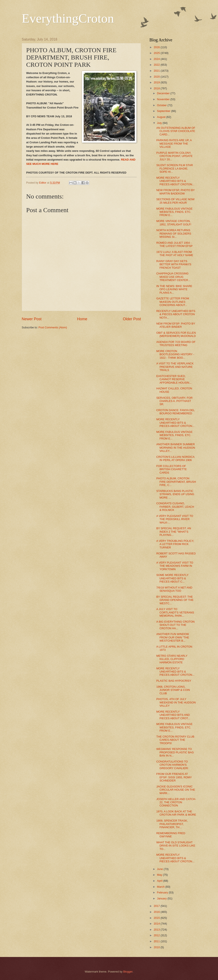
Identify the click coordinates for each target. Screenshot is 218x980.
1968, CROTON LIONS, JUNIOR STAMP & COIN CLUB (173, 690)
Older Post (132, 319)
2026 (157, 47)
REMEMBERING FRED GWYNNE (171, 835)
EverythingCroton (68, 18)
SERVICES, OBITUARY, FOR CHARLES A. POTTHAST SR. (174, 401)
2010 (157, 947)
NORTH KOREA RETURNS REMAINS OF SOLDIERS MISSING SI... (174, 233)
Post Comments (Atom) (53, 327)
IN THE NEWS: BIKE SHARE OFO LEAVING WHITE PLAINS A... (174, 289)
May (160, 875)
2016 (157, 912)
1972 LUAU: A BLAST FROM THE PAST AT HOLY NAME (175, 254)
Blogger (128, 972)
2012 (157, 935)
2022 (157, 65)
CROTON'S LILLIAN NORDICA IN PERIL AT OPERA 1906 (175, 458)
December (164, 93)
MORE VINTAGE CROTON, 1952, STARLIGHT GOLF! (174, 223)
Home (82, 319)
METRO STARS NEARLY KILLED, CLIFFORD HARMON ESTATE (172, 659)
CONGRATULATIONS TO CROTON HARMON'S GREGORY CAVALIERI (172, 765)
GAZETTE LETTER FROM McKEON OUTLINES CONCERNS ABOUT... (173, 302)
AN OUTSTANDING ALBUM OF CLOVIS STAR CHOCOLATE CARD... (176, 131)
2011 (157, 941)
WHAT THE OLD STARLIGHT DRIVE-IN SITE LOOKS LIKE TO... (176, 846)
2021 (157, 71)
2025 (157, 53)
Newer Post (32, 319)
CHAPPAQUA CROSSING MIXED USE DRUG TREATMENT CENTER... (173, 277)
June (160, 869)
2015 (157, 918)
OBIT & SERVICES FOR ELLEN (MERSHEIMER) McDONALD (176, 334)
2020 (157, 77)
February (163, 892)
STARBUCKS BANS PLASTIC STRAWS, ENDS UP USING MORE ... (175, 494)
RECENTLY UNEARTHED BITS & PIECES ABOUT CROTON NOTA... (176, 314)
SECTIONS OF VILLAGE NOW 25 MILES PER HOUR (175, 201)
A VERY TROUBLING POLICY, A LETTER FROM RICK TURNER (175, 544)
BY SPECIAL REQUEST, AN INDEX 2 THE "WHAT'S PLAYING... (174, 532)
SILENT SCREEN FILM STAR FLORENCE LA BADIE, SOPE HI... (175, 168)
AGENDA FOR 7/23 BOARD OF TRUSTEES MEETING (176, 344)
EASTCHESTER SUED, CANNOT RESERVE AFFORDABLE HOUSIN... (174, 379)
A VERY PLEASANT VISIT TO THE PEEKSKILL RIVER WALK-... (175, 519)
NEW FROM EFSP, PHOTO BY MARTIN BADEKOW (175, 192)
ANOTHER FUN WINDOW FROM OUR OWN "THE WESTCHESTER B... (173, 637)
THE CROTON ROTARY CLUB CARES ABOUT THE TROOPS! (175, 740)
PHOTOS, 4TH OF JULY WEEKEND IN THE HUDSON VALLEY (176, 702)
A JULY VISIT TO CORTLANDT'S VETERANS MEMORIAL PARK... (175, 612)
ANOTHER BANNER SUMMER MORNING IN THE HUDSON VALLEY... (176, 448)
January (162, 898)
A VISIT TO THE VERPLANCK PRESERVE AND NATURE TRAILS (175, 367)
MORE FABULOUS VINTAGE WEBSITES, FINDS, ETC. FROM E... (174, 212)
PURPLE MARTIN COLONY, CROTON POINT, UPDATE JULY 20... (174, 156)
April (160, 881)
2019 (157, 82)
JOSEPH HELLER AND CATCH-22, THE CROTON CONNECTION (176, 802)
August (162, 117)
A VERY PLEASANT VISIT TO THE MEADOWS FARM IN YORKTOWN (175, 566)
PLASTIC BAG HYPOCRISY (174, 681)
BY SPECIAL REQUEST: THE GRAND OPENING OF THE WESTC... (175, 600)
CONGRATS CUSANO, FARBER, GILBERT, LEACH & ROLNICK (175, 507)
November (164, 99)
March (161, 887)
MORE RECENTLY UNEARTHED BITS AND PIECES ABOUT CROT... (173, 715)
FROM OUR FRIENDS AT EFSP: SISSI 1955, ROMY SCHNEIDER (174, 777)
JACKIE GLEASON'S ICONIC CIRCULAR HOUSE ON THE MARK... (176, 790)
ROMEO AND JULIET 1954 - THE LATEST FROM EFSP (174, 244)
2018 (157, 88)
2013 (157, 930)
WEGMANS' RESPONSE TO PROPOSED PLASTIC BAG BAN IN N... (175, 752)
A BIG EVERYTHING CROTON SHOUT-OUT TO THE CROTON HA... (175, 625)
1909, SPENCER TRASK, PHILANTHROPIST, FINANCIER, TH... (172, 824)
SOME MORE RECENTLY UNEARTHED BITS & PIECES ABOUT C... (172, 578)
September (164, 111)
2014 (157, 924)
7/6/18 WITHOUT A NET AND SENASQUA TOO (174, 589)
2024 (157, 59)
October (162, 105)
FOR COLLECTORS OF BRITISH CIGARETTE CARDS (171, 469)
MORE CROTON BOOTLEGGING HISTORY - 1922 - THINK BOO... (175, 354)
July (160, 123)
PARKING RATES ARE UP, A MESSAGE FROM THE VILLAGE (174, 144)
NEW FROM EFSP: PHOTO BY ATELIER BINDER (176, 325)
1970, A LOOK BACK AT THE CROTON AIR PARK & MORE (176, 813)
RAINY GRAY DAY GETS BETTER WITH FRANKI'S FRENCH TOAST (174, 264)
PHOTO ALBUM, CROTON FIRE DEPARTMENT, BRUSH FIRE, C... (176, 482)
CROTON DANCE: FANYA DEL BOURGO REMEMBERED (175, 412)
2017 (157, 906)
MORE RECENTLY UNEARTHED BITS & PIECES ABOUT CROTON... (175, 181)
